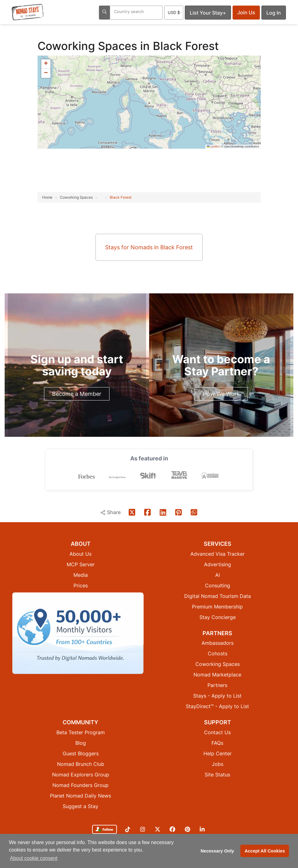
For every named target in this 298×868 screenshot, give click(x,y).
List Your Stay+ (208, 13)
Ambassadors (218, 643)
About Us (80, 554)
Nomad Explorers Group (81, 775)
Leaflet (213, 147)
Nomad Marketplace (217, 675)
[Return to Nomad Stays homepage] (28, 12)
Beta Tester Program (81, 732)
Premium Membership (217, 607)
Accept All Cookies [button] (265, 851)
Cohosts (218, 653)
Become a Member (77, 394)
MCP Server (81, 564)
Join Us (246, 12)
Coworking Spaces (89, 46)
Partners (217, 685)
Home (47, 197)
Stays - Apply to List (217, 696)
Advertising (218, 564)
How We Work (221, 394)
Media (81, 575)
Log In (274, 13)
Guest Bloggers (81, 753)
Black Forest (121, 197)
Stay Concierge (218, 617)
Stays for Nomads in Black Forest (149, 247)
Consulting (218, 585)
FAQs (217, 743)
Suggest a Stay (80, 806)
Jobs (218, 764)
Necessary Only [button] (217, 851)
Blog (81, 743)
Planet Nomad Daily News (80, 796)
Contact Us (217, 732)
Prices (81, 585)
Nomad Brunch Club (81, 764)
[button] (46, 64)
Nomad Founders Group (80, 785)
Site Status (217, 775)
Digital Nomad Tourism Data (218, 596)
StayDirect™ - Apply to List (217, 706)
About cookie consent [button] (34, 858)
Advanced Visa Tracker (218, 554)
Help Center (218, 753)
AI (218, 575)
